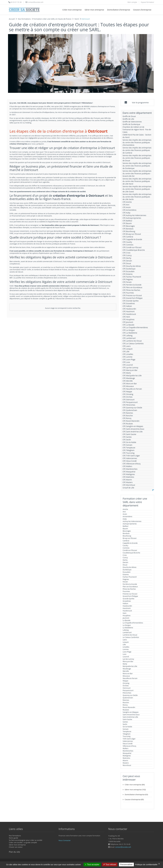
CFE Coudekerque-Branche (134, 250)
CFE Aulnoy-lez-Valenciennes (134, 215)
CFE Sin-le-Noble (129, 442)
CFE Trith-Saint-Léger (131, 456)
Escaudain (127, 572)
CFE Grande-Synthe (131, 301)
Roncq (125, 705)
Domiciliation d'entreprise (119, 10)
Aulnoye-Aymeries (130, 524)
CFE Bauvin (127, 223)
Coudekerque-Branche (131, 553)
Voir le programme (140, 102)
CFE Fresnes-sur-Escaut (132, 295)
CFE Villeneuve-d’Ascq (132, 464)
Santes (125, 722)
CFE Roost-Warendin (131, 421)
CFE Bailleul (127, 221)
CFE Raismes (128, 413)
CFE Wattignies (129, 474)
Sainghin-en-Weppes (131, 712)
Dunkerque (127, 570)
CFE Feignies (128, 279)
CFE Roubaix (128, 424)
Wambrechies (128, 751)
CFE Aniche (127, 202)
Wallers (126, 748)
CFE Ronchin (128, 416)
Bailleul (126, 526)
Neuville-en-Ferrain (130, 678)
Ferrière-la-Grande (130, 584)
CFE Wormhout (129, 485)
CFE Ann (126, 205)
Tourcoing (127, 736)
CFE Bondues (128, 229)
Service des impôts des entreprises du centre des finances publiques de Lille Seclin (137, 197)
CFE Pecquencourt (130, 402)
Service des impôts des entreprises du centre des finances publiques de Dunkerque (137, 166)
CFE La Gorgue (129, 330)
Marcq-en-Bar (128, 661)
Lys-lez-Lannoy (128, 659)
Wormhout (127, 765)
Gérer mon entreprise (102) (135, 790)
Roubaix (126, 710)
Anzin (125, 514)
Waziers (126, 763)
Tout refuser (110, 865)
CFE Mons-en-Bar (130, 384)
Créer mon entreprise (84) (135, 785)
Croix (125, 555)
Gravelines (127, 601)
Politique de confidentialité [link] (146, 865)
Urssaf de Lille (128, 488)
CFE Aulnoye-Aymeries (132, 218)
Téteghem (127, 734)
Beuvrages (127, 531)
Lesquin (126, 642)
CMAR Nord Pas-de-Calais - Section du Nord (137, 136)
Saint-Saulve (127, 719)
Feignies (126, 579)
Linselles (126, 647)
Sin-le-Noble (127, 727)
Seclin (125, 724)
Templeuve (127, 731)
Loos (125, 654)
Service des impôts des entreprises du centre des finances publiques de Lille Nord (137, 181)
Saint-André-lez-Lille (130, 717)
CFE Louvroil (128, 365)
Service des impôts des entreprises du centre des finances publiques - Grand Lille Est (137, 173)
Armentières (128, 516)
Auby (125, 519)
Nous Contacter (65, 840)
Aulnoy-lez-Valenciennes (132, 521)
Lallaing (126, 630)
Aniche (125, 509)
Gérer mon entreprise (94, 10)
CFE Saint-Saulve (129, 434)
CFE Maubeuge (129, 378)
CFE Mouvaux (128, 386)
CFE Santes (127, 437)
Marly (125, 664)
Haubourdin (127, 606)
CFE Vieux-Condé (130, 461)
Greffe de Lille (128, 119)
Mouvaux (126, 676)
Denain (125, 562)
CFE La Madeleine (130, 333)
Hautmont (127, 608)
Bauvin (125, 529)
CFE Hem (126, 317)
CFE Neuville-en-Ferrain (132, 389)
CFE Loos (126, 362)
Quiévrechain (128, 698)
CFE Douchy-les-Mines (132, 266)
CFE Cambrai (128, 237)
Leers (125, 640)
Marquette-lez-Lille (130, 666)
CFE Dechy (127, 258)
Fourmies (126, 591)
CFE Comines (128, 245)
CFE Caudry (127, 242)
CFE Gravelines (129, 303)
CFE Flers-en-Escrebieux (133, 287)
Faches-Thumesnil (130, 577)
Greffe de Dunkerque (131, 124)
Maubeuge (127, 669)
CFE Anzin (127, 207)
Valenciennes (128, 741)
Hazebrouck (127, 611)
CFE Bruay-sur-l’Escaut (132, 234)
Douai (125, 565)
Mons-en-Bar (128, 673)
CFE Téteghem (129, 450)
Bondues (126, 533)
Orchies (126, 686)
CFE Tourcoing (129, 453)
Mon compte (132, 2)
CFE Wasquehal (129, 472)
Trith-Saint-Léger (129, 739)
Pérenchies (127, 693)
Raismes (126, 700)
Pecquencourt (128, 690)
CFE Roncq (127, 418)
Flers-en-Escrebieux (130, 587)
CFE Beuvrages (129, 226)
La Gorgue (127, 625)
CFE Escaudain (129, 271)
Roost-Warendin (129, 707)
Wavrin (125, 760)
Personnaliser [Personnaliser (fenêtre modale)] (126, 865)
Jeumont (126, 618)
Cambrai (126, 541)
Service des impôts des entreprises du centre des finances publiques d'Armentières (137, 142)
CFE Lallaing (128, 335)
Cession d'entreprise (142, 10)
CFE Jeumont (128, 322)
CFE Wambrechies (130, 469)
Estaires (126, 574)
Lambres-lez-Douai (130, 635)
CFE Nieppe (127, 392)
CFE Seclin (127, 440)
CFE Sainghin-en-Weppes (133, 426)
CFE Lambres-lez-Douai (132, 341)
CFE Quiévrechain (130, 410)
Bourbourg (127, 536)
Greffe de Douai (129, 116)
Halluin (125, 603)
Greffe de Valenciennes (132, 122)
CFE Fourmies (128, 293)
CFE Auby (126, 213)
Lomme (126, 649)
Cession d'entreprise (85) (134, 799)
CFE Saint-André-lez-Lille (133, 432)
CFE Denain (127, 261)
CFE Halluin (127, 306)
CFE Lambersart (129, 338)
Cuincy (125, 558)
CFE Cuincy (127, 255)
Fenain (125, 582)
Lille (124, 644)
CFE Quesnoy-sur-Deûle (132, 408)
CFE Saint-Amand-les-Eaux (133, 429)
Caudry (125, 545)
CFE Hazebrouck (129, 314)
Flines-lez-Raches (129, 589)
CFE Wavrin (127, 480)
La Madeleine (128, 628)
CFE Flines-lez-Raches (131, 290)
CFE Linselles (128, 354)
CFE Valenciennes (130, 458)
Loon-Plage (127, 652)
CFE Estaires (128, 274)
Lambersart (127, 632)
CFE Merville (128, 381)
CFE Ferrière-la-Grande (132, 285)
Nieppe (126, 681)
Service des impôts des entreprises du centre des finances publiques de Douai (137, 158)
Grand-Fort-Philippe (130, 596)
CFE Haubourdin (129, 309)
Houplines (127, 615)
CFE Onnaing (128, 394)
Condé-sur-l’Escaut (130, 550)
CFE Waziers (128, 482)
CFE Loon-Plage (129, 359)
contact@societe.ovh (123, 847)
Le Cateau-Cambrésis (131, 637)
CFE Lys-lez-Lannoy (130, 368)
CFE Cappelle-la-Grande (132, 239)
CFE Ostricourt (129, 400)
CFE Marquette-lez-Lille (132, 376)
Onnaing (126, 683)
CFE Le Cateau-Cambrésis (133, 343)
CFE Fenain (127, 282)
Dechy (125, 560)
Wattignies (127, 756)
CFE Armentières (130, 210)
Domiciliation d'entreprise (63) (136, 795)
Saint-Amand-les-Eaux (131, 715)
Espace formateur (147, 2)
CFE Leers (127, 346)
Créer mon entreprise (72, 10)
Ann (124, 512)
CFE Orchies (128, 397)
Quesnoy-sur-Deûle (130, 695)
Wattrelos (126, 758)
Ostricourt (127, 688)
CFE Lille (126, 351)
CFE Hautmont (129, 311)
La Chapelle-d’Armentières (133, 623)
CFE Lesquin (128, 349)
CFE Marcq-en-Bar (130, 370)
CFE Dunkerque (129, 269)
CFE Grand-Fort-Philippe (133, 298)
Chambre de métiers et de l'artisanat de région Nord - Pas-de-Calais (137, 129)
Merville (126, 671)
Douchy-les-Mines (130, 567)
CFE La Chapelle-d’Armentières (135, 327)
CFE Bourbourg (129, 231)
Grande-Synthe (129, 599)
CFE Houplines (129, 319)
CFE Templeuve (129, 448)
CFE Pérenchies (129, 405)
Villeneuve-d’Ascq (129, 746)
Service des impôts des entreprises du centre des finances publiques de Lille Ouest (137, 189)
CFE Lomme (128, 357)
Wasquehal (127, 753)
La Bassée (127, 620)
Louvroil (126, 657)
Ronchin (126, 702)
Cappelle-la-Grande (130, 543)
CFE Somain (127, 445)
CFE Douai (127, 263)
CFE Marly (127, 373)
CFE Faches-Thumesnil (132, 277)
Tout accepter (92, 865)
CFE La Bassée (128, 325)
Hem (125, 613)
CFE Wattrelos (128, 477)
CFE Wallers (127, 466)
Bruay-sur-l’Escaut (130, 538)
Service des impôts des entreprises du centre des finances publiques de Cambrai (137, 150)
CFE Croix (127, 253)
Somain (126, 729)
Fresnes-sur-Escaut (130, 594)
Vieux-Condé (128, 744)
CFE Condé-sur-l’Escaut (132, 247)
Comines (126, 548)
